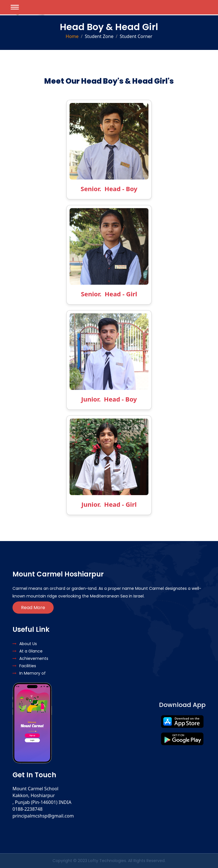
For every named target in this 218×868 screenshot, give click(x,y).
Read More (33, 608)
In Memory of (29, 673)
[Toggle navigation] (15, 7)
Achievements (30, 658)
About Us (25, 644)
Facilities (24, 666)
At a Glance (28, 651)
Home (72, 36)
